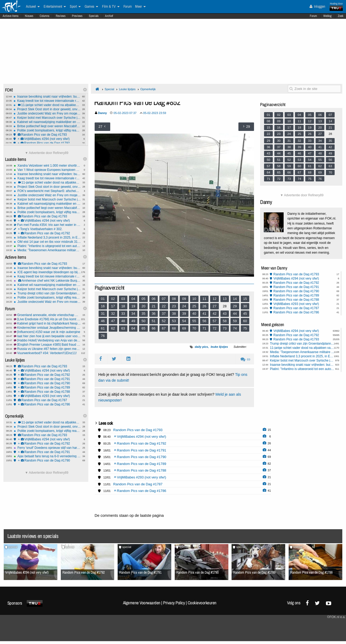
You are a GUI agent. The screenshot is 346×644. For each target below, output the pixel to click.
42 (214, 314)
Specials (94, 16)
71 (204, 328)
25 (194, 306)
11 (204, 299)
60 (245, 321)
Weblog (327, 16)
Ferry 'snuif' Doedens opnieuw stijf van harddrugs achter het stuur (47, 448)
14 (235, 299)
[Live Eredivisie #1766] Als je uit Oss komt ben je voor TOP (47, 319)
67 (164, 328)
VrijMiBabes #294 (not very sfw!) (47, 139)
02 (113, 299)
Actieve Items (11, 16)
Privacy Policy (174, 603)
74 (235, 328)
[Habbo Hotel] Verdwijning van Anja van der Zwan (47, 340)
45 (245, 314)
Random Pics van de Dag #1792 (47, 143)
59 (235, 321)
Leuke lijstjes (127, 89)
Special (109, 89)
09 (184, 299)
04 (133, 299)
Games (91, 7)
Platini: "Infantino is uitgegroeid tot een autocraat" (47, 246)
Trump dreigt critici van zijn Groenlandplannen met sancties (47, 293)
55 (194, 321)
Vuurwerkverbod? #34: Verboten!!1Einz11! (47, 353)
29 (235, 306)
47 (113, 321)
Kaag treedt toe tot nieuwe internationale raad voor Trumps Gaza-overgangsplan (47, 101)
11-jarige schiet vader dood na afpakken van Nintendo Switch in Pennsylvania (47, 105)
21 (154, 306)
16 (103, 306)
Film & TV (111, 7)
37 (164, 314)
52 (164, 321)
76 (103, 336)
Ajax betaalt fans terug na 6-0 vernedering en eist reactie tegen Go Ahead (47, 456)
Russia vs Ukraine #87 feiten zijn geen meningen (47, 349)
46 (103, 321)
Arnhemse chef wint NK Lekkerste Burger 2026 (47, 281)
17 (113, 306)
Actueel (33, 7)
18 (123, 306)
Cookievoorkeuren (202, 603)
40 (194, 314)
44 (235, 314)
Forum (313, 16)
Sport (75, 7)
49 (133, 321)
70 (194, 328)
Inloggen (317, 6)
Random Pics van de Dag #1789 (47, 387)
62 (113, 328)
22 (164, 306)
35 (143, 314)
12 (214, 299)
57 (214, 321)
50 (143, 321)
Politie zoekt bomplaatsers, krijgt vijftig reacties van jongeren (47, 130)
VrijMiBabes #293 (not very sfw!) (47, 396)
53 (174, 321)
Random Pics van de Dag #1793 (47, 135)
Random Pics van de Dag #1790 (47, 383)
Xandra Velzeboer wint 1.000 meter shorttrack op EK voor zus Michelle (47, 166)
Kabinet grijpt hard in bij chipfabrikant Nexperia (47, 323)
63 (123, 328)
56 (204, 321)
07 (164, 299)
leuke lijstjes (219, 347)
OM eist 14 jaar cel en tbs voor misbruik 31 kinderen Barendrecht (47, 242)
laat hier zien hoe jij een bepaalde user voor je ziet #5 (47, 336)
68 (174, 328)
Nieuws (29, 16)
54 (184, 321)
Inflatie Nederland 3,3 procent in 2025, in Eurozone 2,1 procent (47, 237)
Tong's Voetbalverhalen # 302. (47, 229)
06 (154, 299)
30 (245, 306)
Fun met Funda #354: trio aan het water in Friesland (47, 225)
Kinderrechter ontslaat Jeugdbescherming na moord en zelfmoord (47, 328)
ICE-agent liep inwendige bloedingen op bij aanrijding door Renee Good (47, 272)
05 (143, 299)
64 (133, 328)
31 (103, 314)
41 (204, 314)
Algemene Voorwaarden (142, 603)
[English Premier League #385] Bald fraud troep (47, 345)
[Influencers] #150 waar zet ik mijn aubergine (47, 332)
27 (214, 306)
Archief (109, 16)
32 (113, 314)
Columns (45, 16)
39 (184, 314)
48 (123, 321)
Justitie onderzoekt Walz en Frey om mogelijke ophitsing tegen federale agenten (47, 113)
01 (103, 299)
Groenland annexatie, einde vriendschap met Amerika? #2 (47, 315)
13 (225, 299)
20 (143, 306)
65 (143, 328)
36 (154, 314)
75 (245, 328)
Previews (77, 16)
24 (184, 306)
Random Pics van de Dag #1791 (47, 379)
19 (133, 306)
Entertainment (55, 7)
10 (194, 299)
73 (225, 328)
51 (154, 321)
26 (204, 306)
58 (225, 321)
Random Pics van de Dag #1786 (47, 404)
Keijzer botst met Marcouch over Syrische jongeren (47, 118)
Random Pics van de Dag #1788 (47, 392)
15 (245, 299)
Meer (140, 7)
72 (214, 328)
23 (174, 306)
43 (225, 314)
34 (133, 314)
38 (174, 314)
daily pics (201, 347)
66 (154, 328)
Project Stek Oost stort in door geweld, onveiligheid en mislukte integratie (47, 109)
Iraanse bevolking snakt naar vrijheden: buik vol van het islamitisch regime (47, 97)
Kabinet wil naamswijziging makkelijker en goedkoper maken (47, 122)
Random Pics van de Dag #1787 (47, 400)
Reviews (61, 16)
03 (123, 299)
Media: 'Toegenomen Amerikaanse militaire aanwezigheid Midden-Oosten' (47, 250)
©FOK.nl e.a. (336, 617)
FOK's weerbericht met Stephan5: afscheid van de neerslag (47, 191)
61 (103, 328)
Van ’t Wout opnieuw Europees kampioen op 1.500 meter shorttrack (47, 170)
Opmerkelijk (148, 89)
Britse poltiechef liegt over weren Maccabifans (47, 126)
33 (123, 314)
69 (184, 328)
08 (174, 299)
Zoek (341, 16)
